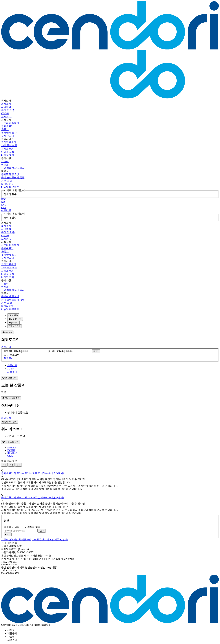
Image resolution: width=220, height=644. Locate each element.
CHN (4, 207)
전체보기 (6, 418)
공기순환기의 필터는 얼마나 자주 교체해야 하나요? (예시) (33, 473)
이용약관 (26, 539)
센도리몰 (6, 210)
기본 (11, 465)
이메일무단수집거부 (43, 539)
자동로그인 (13, 355)
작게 (4, 465)
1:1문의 (11, 369)
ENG (4, 205)
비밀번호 (56, 351)
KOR (4, 199)
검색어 (10, 194)
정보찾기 (9, 358)
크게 (18, 465)
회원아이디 (12, 351)
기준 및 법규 (61, 539)
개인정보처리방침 (11, 539)
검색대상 (9, 527)
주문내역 (12, 365)
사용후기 (12, 372)
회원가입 (6, 347)
